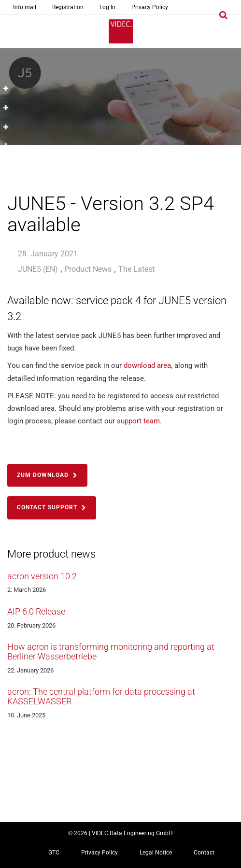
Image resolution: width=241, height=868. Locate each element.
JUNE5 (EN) (38, 269)
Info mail (25, 7)
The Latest (136, 269)
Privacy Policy (150, 7)
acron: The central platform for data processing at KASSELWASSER (101, 696)
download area (147, 365)
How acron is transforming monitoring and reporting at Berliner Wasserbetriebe (111, 651)
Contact (204, 853)
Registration (68, 7)
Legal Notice (156, 853)
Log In (107, 7)
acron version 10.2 (42, 576)
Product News (88, 269)
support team (138, 421)
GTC (54, 853)
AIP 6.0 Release (36, 611)
